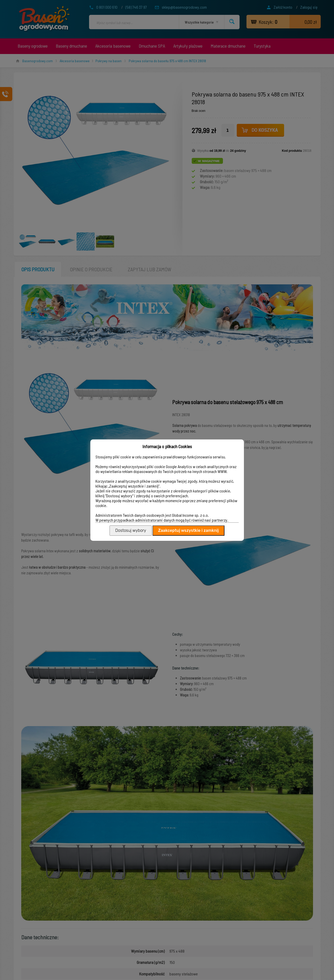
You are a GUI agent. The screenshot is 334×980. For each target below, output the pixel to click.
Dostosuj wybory (131, 530)
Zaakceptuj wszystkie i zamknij (188, 530)
